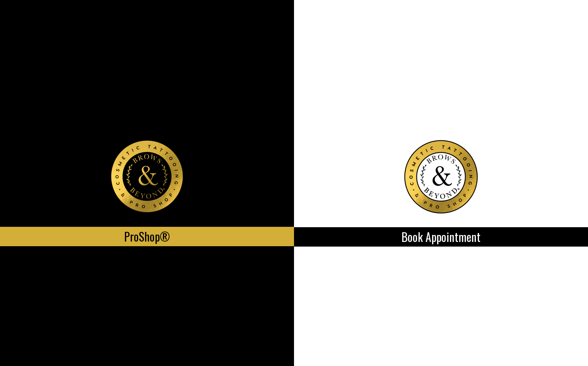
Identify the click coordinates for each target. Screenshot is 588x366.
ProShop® (147, 236)
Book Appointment (441, 237)
